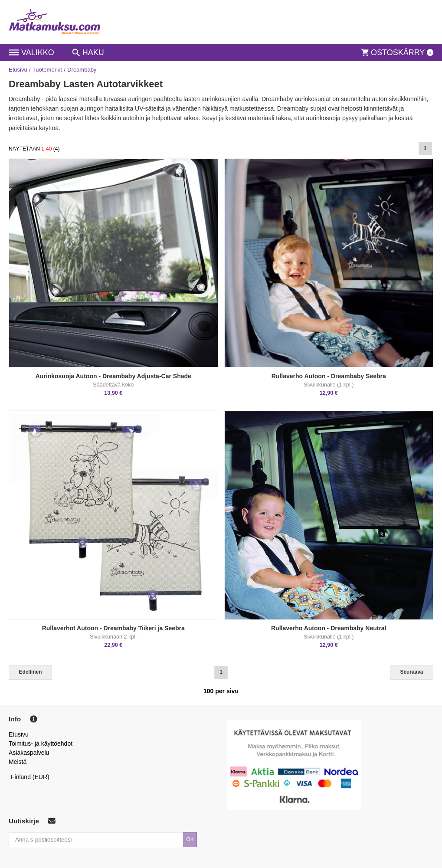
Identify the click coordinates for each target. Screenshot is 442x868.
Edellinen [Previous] (31, 672)
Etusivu (18, 70)
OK (190, 839)
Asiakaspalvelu (29, 753)
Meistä (18, 762)
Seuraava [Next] (412, 672)
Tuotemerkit (47, 70)
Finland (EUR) (30, 777)
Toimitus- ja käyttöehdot (41, 744)
